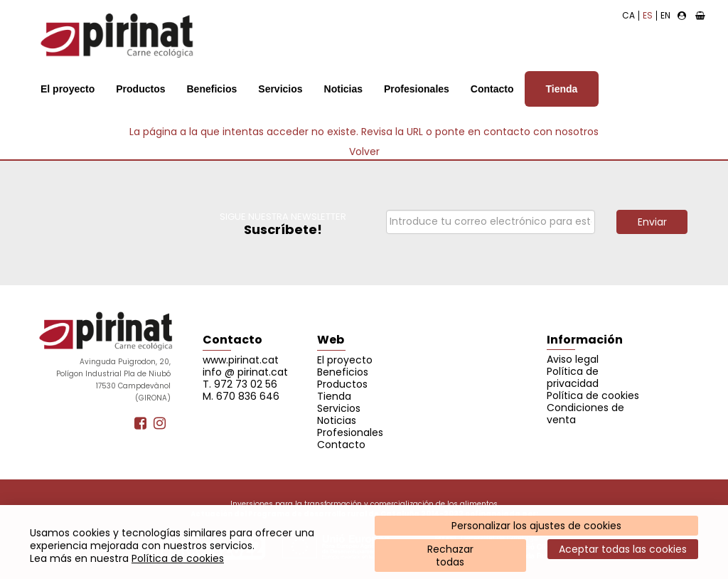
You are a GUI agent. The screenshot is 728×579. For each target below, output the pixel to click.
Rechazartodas (450, 556)
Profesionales (417, 89)
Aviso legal (573, 359)
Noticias (343, 89)
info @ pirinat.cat (245, 372)
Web (331, 340)
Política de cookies (178, 558)
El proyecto (68, 89)
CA (628, 15)
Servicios (280, 89)
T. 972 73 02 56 (240, 384)
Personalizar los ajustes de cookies (536, 526)
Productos (140, 89)
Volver (364, 152)
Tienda (562, 89)
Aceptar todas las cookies (623, 549)
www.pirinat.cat (241, 360)
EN (665, 15)
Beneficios (212, 89)
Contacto (492, 89)
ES (648, 15)
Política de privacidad (573, 377)
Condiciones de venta (585, 414)
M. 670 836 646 (241, 396)
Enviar (652, 222)
